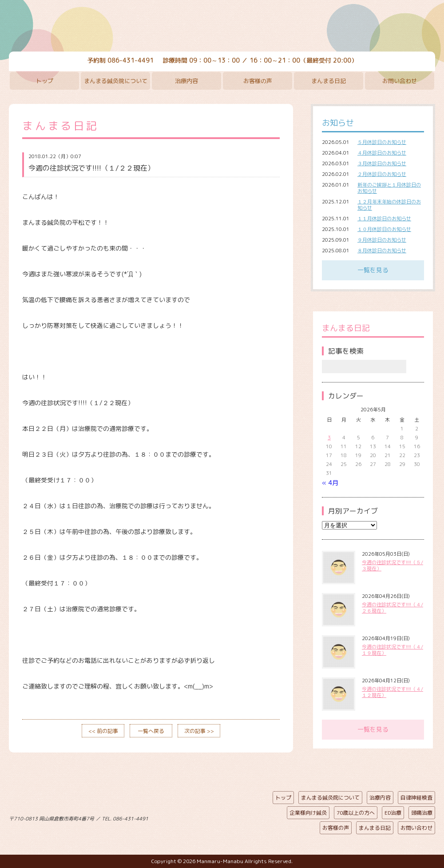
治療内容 (186, 81)
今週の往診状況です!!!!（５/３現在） (392, 565)
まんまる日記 (329, 81)
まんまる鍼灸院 (222, 27)
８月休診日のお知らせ (382, 251)
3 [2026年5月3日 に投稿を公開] (329, 438)
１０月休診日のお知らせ (384, 229)
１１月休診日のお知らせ (384, 219)
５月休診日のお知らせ (382, 142)
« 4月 (330, 483)
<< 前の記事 (103, 731)
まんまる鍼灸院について (116, 81)
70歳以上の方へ (356, 813)
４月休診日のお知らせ (382, 153)
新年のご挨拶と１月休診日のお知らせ (389, 188)
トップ (45, 81)
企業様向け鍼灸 (308, 813)
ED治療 (393, 813)
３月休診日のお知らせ (382, 163)
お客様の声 (258, 81)
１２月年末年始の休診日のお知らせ (389, 205)
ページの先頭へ (215, 817)
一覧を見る (373, 270)
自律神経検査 (416, 798)
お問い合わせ (400, 81)
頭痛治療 (422, 813)
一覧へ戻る (151, 731)
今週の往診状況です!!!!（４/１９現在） (392, 650)
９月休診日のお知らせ (382, 240)
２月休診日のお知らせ (382, 174)
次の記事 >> (199, 731)
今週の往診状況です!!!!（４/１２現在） (392, 692)
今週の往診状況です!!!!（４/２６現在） (392, 608)
